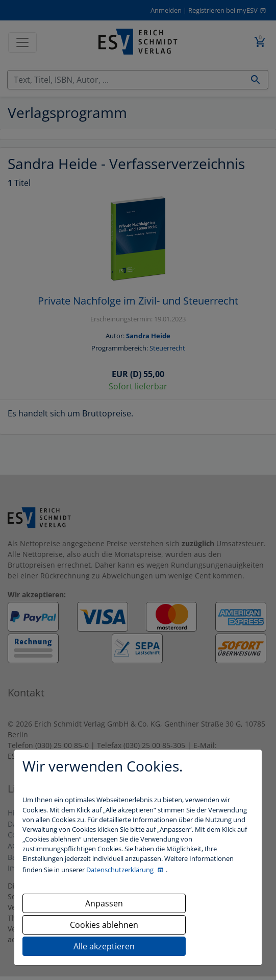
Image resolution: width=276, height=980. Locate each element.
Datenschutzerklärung (121, 870)
